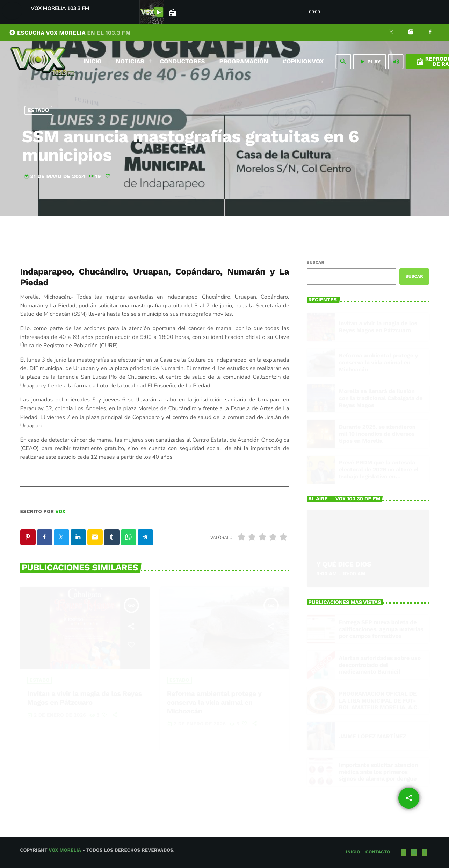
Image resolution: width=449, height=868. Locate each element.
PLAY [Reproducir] (370, 62)
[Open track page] (172, 13)
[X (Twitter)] (391, 33)
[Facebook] (430, 33)
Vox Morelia (65, 850)
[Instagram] (411, 33)
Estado (38, 110)
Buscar (316, 262)
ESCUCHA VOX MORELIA (70, 33)
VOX (60, 512)
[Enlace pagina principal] (42, 62)
